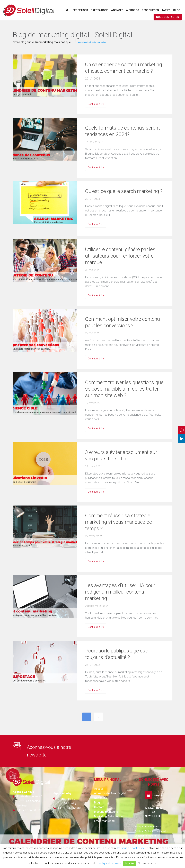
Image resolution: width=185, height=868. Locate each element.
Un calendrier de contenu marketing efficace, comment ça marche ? (124, 68)
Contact (99, 807)
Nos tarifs (100, 798)
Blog (97, 802)
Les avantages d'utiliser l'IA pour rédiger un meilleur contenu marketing (120, 592)
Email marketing (104, 821)
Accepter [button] (129, 863)
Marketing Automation (108, 816)
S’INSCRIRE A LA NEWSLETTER (154, 812)
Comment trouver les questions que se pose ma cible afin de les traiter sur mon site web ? (124, 389)
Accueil (99, 789)
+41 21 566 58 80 (69, 808)
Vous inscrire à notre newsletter (92, 42)
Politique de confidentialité (148, 827)
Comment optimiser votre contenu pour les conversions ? (122, 322)
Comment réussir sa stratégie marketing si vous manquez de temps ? (118, 522)
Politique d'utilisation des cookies (151, 831)
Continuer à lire (96, 104)
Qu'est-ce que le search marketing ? (124, 191)
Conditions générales (145, 836)
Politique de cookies (110, 863)
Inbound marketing (106, 812)
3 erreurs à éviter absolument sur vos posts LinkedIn (121, 455)
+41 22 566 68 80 (29, 810)
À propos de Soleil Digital (110, 793)
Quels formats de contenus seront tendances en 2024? (122, 131)
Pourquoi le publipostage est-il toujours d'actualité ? (118, 654)
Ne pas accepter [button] (148, 863)
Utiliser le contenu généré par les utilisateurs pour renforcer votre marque (120, 256)
